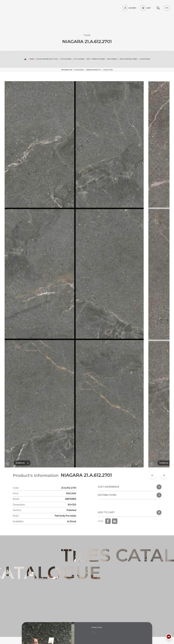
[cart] (146, 8)
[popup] (130, 515)
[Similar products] (93, 70)
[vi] (167, 8)
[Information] (67, 70)
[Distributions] (130, 503)
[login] (130, 8)
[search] (158, 8)
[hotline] (37, 8)
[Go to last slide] (152, 475)
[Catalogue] (79, 70)
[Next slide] (164, 475)
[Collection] (108, 70)
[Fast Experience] (130, 492)
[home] (21, 8)
